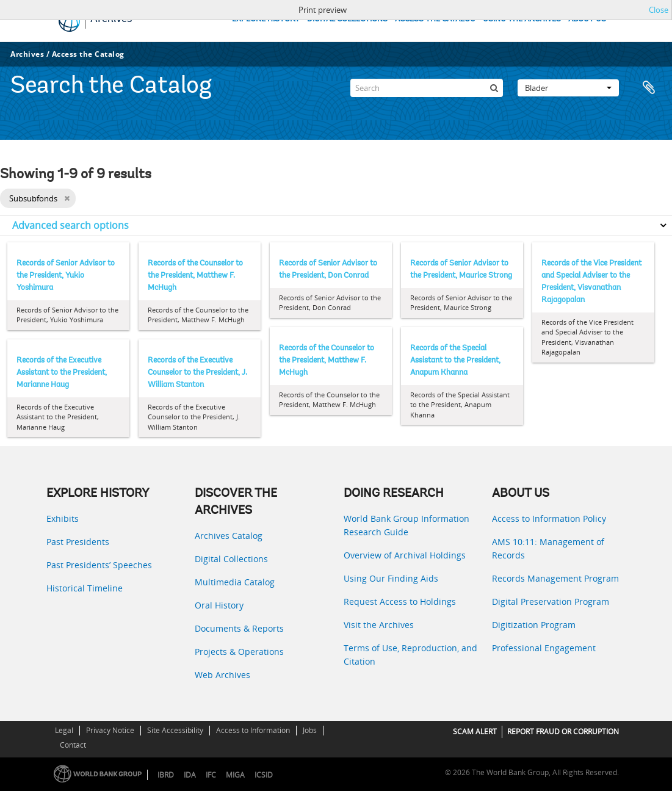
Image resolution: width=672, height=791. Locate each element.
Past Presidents (78, 542)
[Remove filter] (67, 198)
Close (659, 10)
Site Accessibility (175, 730)
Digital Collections (231, 559)
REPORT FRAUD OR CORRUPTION (563, 731)
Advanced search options (70, 225)
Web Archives (222, 675)
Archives (27, 54)
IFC (211, 775)
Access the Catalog (88, 54)
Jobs (310, 730)
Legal (64, 730)
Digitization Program (534, 625)
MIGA (235, 775)
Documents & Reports (239, 628)
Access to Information (253, 730)
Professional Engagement (544, 648)
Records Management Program (555, 578)
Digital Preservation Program (551, 601)
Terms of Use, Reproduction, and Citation (410, 655)
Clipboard (649, 88)
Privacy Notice (110, 730)
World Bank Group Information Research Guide (406, 525)
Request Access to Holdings (400, 601)
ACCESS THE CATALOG (435, 19)
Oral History (219, 605)
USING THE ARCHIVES (522, 19)
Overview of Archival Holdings (405, 555)
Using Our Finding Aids (391, 578)
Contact (73, 745)
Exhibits (63, 518)
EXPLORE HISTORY (266, 19)
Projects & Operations (239, 652)
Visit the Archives (379, 625)
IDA (190, 775)
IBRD (166, 775)
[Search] (427, 88)
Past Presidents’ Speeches (99, 565)
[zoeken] (494, 88)
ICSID (264, 775)
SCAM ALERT (475, 731)
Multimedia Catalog (235, 582)
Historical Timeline (85, 588)
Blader (568, 88)
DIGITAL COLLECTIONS (347, 19)
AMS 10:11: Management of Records (548, 548)
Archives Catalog (229, 536)
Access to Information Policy (549, 518)
